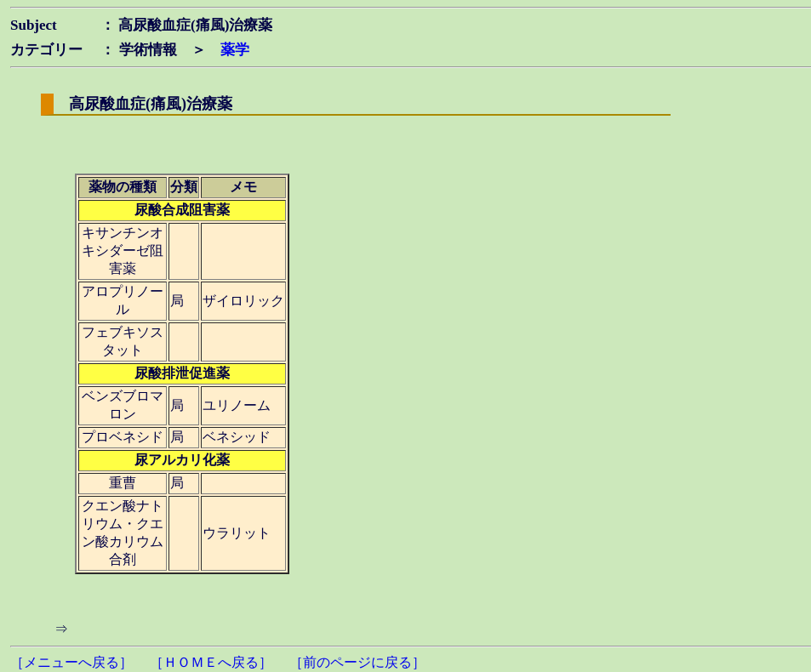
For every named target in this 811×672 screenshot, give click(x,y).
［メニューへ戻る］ (71, 662)
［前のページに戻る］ (357, 662)
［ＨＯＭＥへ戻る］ (211, 662)
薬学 (235, 50)
